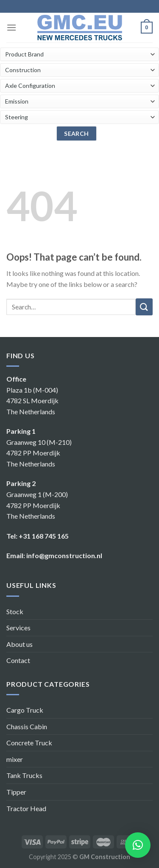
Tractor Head (26, 808)
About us (20, 644)
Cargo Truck (25, 710)
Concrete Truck (29, 743)
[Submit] (144, 307)
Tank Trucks (24, 775)
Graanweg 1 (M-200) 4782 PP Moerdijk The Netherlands (37, 505)
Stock (15, 611)
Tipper (16, 792)
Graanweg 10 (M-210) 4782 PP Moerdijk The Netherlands (39, 453)
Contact (18, 660)
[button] (138, 845)
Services (18, 628)
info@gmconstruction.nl (64, 555)
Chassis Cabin (27, 726)
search (77, 133)
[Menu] (11, 27)
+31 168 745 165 (44, 536)
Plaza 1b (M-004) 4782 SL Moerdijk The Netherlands (32, 401)
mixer (15, 759)
